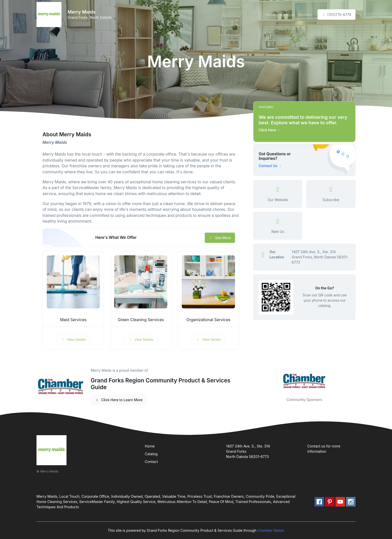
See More (220, 238)
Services (287, 15)
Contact (306, 15)
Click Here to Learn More (119, 400)
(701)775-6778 (336, 15)
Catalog (151, 454)
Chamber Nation (271, 530)
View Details (73, 339)
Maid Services (73, 320)
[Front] (50, 15)
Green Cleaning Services (141, 320)
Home (270, 15)
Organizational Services (208, 320)
